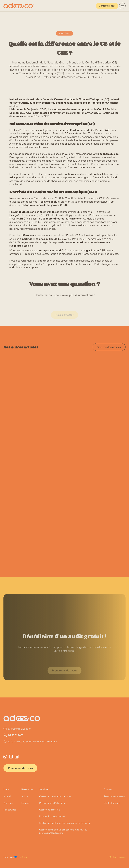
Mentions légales (117, 857)
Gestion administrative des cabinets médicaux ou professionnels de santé (63, 831)
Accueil (7, 796)
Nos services (10, 810)
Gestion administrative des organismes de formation (65, 823)
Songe (25, 857)
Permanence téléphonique (52, 803)
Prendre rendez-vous (20, 768)
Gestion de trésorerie (50, 810)
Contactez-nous (107, 6)
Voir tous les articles (109, 347)
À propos (8, 803)
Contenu (26, 803)
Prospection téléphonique (52, 816)
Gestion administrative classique (55, 796)
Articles (25, 796)
